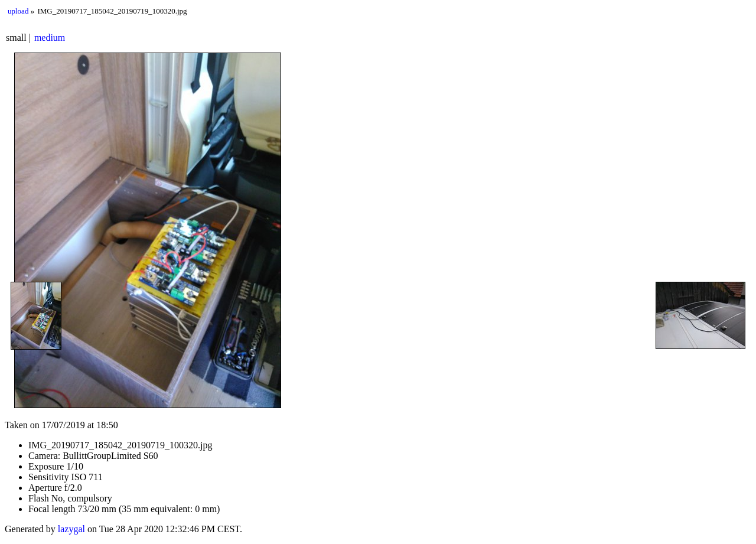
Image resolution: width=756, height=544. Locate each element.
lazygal (71, 529)
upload (18, 11)
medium (50, 38)
